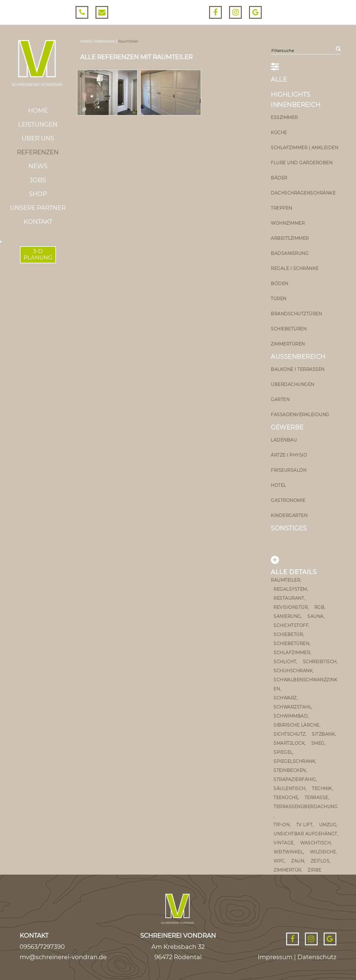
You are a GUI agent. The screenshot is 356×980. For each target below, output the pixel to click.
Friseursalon (289, 470)
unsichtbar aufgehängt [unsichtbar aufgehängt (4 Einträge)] (305, 834)
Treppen (282, 208)
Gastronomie (288, 500)
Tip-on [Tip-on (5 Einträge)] (282, 825)
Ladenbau (284, 440)
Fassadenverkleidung (300, 415)
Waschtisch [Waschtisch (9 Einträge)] (315, 843)
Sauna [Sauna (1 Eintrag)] (316, 616)
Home (38, 111)
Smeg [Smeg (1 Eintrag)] (318, 743)
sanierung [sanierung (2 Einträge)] (287, 616)
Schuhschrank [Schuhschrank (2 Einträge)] (293, 671)
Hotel (278, 485)
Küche (279, 133)
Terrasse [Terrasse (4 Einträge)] (316, 798)
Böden (280, 284)
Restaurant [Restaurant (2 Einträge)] (289, 598)
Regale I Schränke (295, 268)
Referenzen (38, 152)
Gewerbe (287, 427)
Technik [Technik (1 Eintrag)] (322, 789)
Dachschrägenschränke (303, 193)
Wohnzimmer (288, 223)
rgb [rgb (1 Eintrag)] (319, 607)
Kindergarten (289, 516)
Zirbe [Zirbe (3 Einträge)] (315, 870)
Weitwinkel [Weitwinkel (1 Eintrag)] (288, 852)
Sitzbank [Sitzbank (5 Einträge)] (323, 734)
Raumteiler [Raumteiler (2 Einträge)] (285, 580)
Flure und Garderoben (302, 163)
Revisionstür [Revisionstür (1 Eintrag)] (291, 607)
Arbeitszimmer (290, 238)
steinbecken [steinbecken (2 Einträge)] (290, 770)
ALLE (279, 79)
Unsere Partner (38, 208)
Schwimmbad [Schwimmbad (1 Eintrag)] (291, 716)
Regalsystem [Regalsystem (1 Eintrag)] (290, 589)
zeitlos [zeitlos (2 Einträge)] (320, 861)
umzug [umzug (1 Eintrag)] (328, 825)
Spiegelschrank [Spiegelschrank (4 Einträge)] (294, 761)
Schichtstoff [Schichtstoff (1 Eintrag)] (291, 625)
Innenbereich (296, 105)
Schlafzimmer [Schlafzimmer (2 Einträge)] (292, 653)
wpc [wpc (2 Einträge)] (279, 861)
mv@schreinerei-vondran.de (63, 957)
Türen (279, 299)
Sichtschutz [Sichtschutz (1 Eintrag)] (290, 734)
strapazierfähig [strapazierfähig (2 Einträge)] (295, 779)
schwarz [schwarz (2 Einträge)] (285, 698)
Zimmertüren (288, 344)
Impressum (275, 957)
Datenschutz (317, 957)
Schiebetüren (289, 329)
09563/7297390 (42, 947)
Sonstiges (289, 528)
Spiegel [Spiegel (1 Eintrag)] (283, 752)
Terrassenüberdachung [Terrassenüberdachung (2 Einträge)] (306, 807)
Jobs (38, 180)
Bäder (279, 178)
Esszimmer (284, 117)
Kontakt (38, 222)
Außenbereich (298, 357)
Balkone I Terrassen (298, 369)
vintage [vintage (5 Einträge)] (284, 843)
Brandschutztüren (296, 314)
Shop (38, 194)
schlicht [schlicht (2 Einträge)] (285, 662)
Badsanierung (290, 253)
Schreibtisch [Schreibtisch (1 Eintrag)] (320, 662)
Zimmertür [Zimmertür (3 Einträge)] (287, 870)
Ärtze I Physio (289, 455)
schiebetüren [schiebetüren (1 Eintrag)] (291, 644)
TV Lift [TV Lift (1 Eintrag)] (304, 825)
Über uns (38, 138)
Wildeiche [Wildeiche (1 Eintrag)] (323, 852)
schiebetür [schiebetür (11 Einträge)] (288, 635)
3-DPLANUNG (38, 255)
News (38, 166)
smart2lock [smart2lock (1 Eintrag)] (289, 743)
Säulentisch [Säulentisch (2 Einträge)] (290, 789)
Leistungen (38, 124)
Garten (280, 400)
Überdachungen (293, 384)
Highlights (290, 95)
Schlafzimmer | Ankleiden (304, 148)
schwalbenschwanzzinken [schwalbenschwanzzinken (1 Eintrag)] (305, 684)
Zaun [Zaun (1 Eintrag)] (298, 861)
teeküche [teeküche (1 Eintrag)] (286, 798)
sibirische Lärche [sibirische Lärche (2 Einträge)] (296, 725)
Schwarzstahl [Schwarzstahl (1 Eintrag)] (292, 707)
